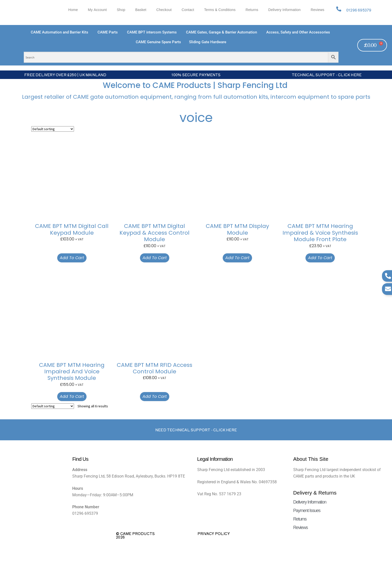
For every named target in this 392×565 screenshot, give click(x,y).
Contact (188, 10)
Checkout (164, 10)
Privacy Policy (214, 534)
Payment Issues (307, 511)
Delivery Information (284, 10)
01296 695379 (359, 10)
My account (97, 10)
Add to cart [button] (72, 258)
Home (73, 10)
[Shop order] (53, 129)
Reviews (318, 10)
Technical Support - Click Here (327, 75)
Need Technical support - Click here (196, 430)
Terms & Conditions (220, 10)
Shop (121, 10)
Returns (252, 10)
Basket (141, 10)
